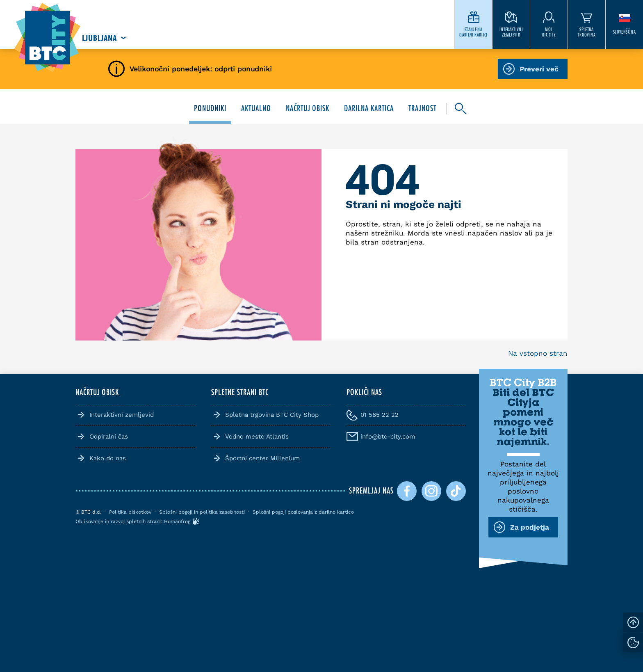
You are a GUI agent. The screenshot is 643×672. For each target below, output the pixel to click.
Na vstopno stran (538, 353)
